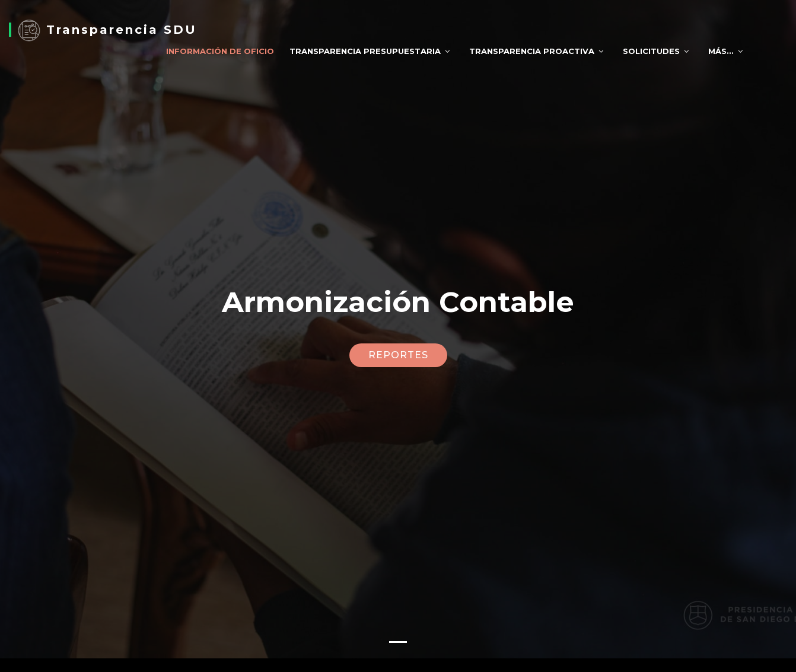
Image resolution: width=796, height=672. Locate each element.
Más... (721, 51)
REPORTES (398, 353)
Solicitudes (651, 51)
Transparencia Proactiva (532, 51)
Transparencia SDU (107, 30)
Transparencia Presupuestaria (365, 51)
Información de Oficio (220, 51)
